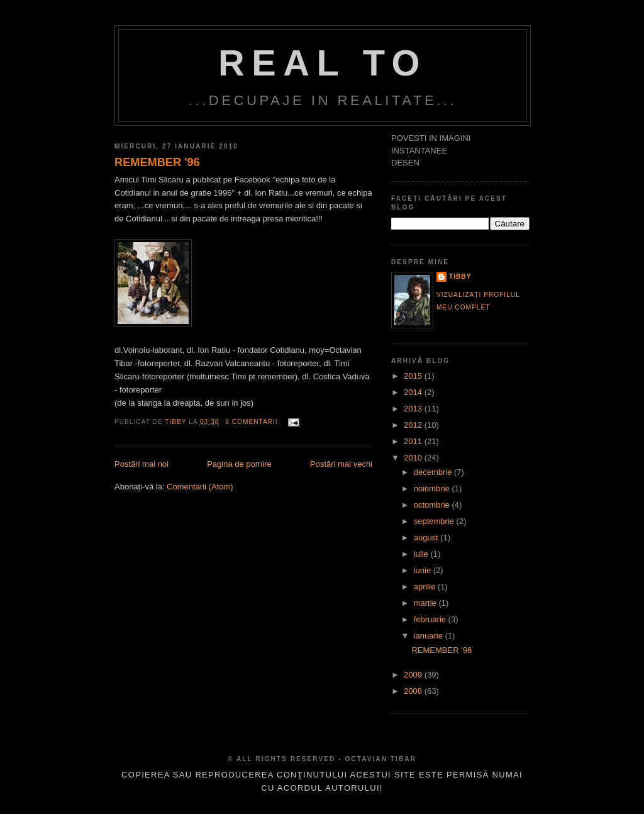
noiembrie (433, 488)
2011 (414, 441)
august (427, 538)
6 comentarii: (254, 422)
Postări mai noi (142, 464)
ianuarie (430, 636)
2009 (414, 675)
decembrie (434, 472)
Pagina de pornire (239, 464)
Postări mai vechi (341, 464)
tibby (460, 276)
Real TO (323, 63)
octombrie (433, 505)
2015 (414, 376)
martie (426, 603)
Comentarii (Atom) (200, 487)
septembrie (435, 521)
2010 (414, 458)
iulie (422, 554)
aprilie (426, 587)
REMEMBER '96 (157, 162)
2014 (414, 392)
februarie (431, 619)
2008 (414, 691)
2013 (414, 409)
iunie (424, 570)
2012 (414, 425)
